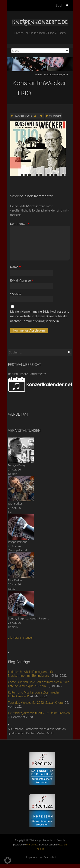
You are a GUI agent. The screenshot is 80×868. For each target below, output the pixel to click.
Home (38, 74)
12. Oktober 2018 (23, 116)
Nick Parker (15, 503)
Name (16, 267)
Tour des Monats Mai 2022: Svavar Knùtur (36, 703)
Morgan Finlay (17, 465)
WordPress (32, 844)
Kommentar (20, 224)
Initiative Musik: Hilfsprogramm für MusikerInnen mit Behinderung (31, 674)
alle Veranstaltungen (21, 638)
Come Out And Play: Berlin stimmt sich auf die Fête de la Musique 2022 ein (39, 684)
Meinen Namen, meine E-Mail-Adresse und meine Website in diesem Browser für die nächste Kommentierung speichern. (40, 316)
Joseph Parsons (18, 542)
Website (16, 294)
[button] (8, 860)
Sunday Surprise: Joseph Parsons (28, 618)
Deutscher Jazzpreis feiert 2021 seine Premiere (39, 713)
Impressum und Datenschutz (42, 857)
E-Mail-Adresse (22, 280)
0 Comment (55, 116)
